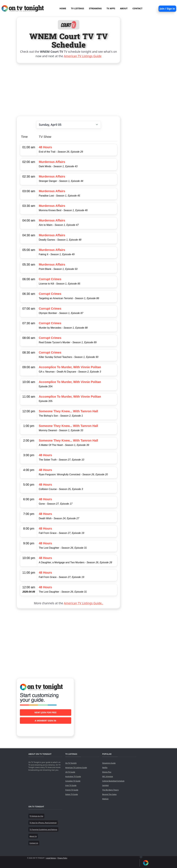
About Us (33, 836)
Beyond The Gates (109, 794)
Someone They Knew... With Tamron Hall (68, 411)
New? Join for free (46, 712)
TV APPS (111, 8)
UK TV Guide (70, 772)
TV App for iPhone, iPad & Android (43, 823)
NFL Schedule (108, 776)
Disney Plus (107, 772)
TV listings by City (36, 816)
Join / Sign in (167, 9)
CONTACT (137, 8)
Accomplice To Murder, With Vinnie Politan (70, 367)
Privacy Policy (62, 858)
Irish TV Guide (71, 785)
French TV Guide (72, 790)
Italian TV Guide (72, 794)
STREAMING (95, 8)
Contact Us (34, 843)
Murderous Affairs (52, 162)
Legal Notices (51, 858)
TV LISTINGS (78, 8)
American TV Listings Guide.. (83, 603)
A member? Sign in (45, 721)
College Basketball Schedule (113, 781)
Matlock (105, 799)
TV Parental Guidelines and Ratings (43, 829)
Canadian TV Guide (73, 781)
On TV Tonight (71, 763)
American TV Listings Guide (83, 56)
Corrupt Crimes (50, 279)
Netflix (105, 767)
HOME (63, 8)
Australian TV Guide (73, 776)
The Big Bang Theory (110, 790)
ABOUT (124, 8)
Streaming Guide (109, 763)
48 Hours (45, 147)
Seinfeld (105, 785)
